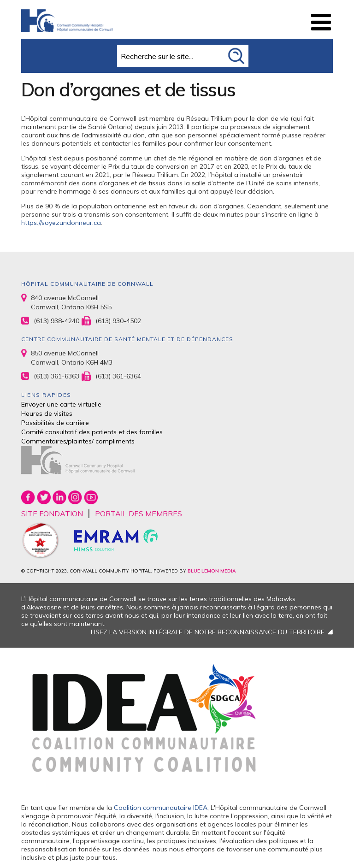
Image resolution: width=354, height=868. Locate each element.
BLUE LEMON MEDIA (212, 571)
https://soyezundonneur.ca (61, 223)
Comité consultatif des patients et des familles (92, 432)
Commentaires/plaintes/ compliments (78, 441)
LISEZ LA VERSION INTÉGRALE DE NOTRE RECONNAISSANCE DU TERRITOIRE (208, 632)
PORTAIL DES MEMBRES (139, 514)
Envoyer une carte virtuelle (61, 404)
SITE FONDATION (52, 514)
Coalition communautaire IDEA (161, 808)
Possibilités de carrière (55, 423)
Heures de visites (47, 413)
